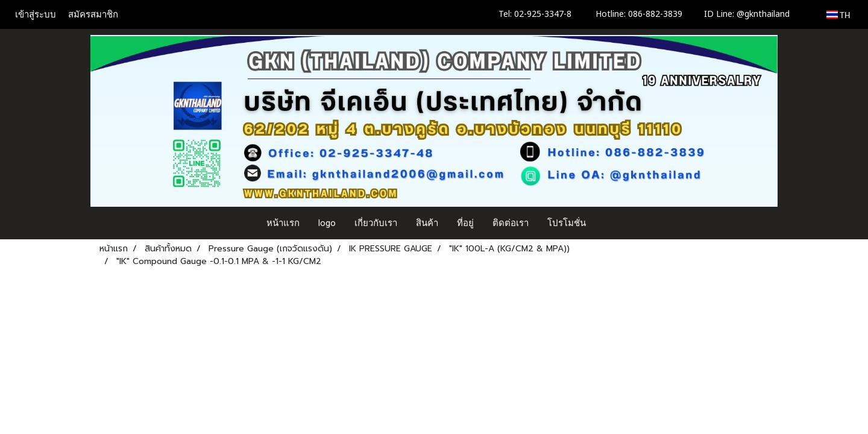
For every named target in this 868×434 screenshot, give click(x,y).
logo (327, 223)
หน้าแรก (283, 223)
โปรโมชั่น (567, 223)
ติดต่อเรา (511, 223)
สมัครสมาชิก (93, 14)
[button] (606, 223)
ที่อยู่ (465, 223)
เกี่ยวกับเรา (376, 223)
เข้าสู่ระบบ (36, 14)
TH (838, 14)
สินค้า (427, 223)
